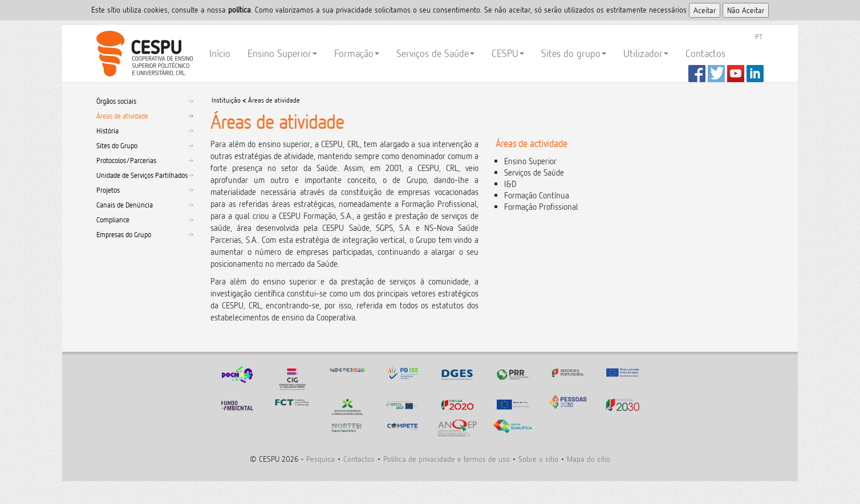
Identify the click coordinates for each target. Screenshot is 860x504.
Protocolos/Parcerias (126, 160)
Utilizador (646, 53)
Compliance (113, 220)
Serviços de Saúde (435, 53)
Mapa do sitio (589, 459)
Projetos (108, 190)
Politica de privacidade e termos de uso (447, 459)
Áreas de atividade (122, 116)
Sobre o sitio (538, 459)
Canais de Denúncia (125, 205)
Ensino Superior (282, 53)
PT (759, 36)
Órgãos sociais (116, 101)
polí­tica (240, 9)
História (107, 131)
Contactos (705, 53)
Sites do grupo (574, 53)
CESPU (143, 54)
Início (220, 53)
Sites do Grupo (117, 145)
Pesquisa (321, 459)
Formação (357, 53)
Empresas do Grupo (124, 234)
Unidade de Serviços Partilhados (142, 175)
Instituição (226, 100)
